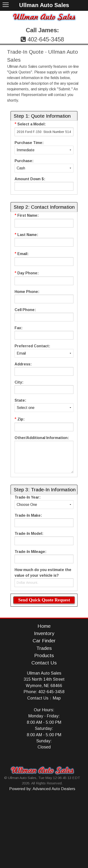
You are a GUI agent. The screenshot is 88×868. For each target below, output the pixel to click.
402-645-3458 (46, 39)
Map (57, 698)
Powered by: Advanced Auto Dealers (42, 789)
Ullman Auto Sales (44, 673)
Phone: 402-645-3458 (44, 692)
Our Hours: (44, 710)
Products (44, 655)
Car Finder (44, 641)
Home (44, 626)
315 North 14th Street (44, 679)
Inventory (44, 633)
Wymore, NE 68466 (44, 686)
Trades (44, 648)
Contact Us (44, 663)
